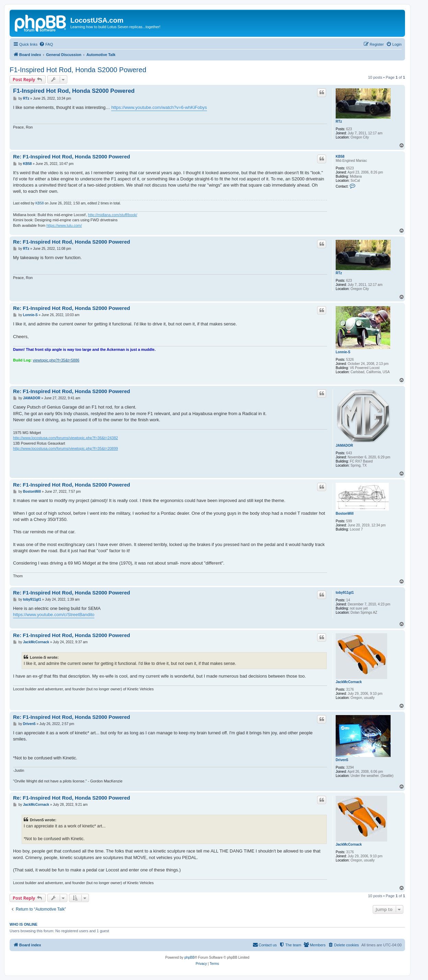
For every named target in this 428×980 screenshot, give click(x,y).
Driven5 (342, 760)
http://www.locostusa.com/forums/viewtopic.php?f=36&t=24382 (66, 438)
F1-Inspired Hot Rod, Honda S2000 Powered (78, 70)
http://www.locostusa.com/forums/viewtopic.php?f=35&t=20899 (66, 448)
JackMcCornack (349, 682)
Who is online (24, 924)
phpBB (189, 957)
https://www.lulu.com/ (64, 225)
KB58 (340, 157)
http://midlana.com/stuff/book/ (112, 215)
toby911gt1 (345, 593)
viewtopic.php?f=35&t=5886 (56, 360)
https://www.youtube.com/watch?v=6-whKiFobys (159, 107)
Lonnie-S (343, 352)
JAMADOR (344, 446)
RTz (339, 121)
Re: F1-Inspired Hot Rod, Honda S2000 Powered (72, 157)
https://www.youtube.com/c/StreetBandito (54, 615)
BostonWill (345, 514)
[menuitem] (46, 44)
